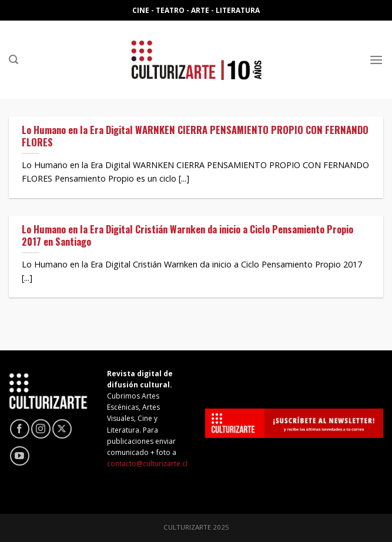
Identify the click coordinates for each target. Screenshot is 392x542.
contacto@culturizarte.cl (147, 464)
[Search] (14, 60)
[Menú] (376, 60)
